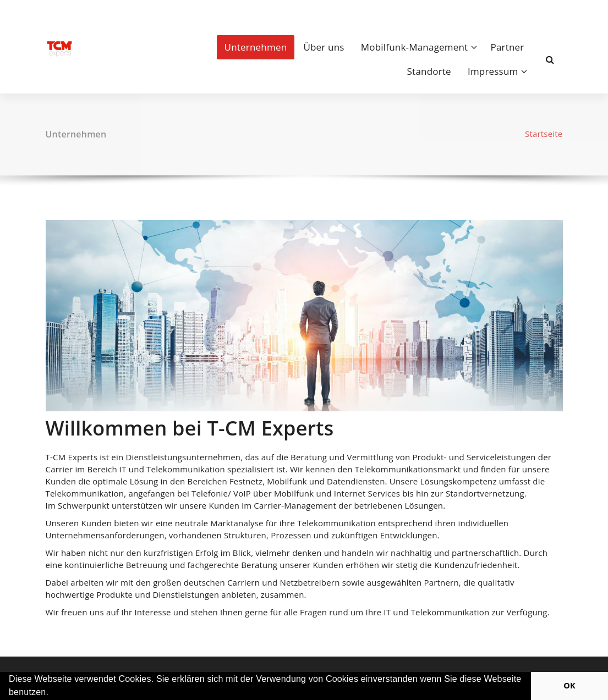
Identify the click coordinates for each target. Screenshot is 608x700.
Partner (508, 47)
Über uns (324, 47)
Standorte (429, 71)
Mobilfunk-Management (415, 47)
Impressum (493, 71)
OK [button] (569, 685)
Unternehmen (256, 47)
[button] (53, 693)
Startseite (544, 134)
